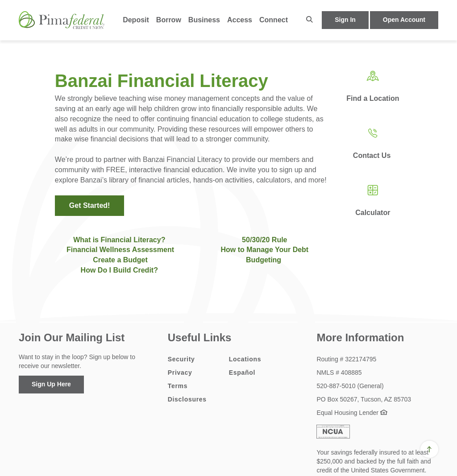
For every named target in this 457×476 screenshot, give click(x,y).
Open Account (404, 20)
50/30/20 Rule (264, 240)
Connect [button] (274, 20)
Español (242, 373)
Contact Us (373, 155)
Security (181, 359)
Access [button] (240, 20)
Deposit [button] (136, 20)
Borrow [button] (169, 20)
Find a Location (373, 98)
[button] (310, 20)
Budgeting (264, 260)
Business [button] (204, 20)
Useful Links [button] (200, 337)
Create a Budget (120, 260)
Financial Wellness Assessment (120, 250)
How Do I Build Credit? (120, 270)
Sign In (345, 20)
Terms (178, 386)
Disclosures (187, 399)
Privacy (180, 373)
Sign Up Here (51, 384)
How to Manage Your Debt (264, 250)
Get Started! (90, 205)
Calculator (373, 213)
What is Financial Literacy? (119, 240)
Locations (245, 359)
